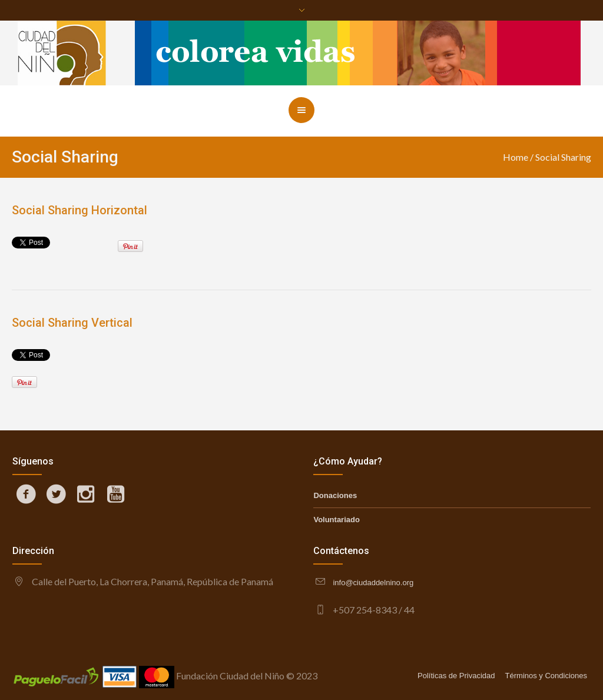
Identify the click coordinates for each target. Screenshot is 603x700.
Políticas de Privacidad (456, 676)
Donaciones (335, 495)
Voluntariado (336, 520)
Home (516, 157)
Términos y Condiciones (546, 676)
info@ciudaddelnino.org (373, 583)
